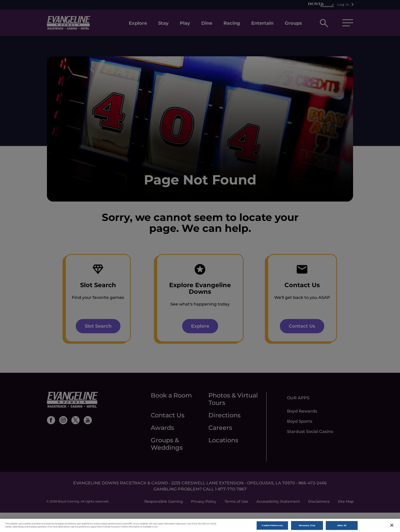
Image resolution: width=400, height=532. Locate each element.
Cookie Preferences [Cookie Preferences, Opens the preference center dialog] (272, 526)
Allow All (342, 526)
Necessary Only (307, 526)
